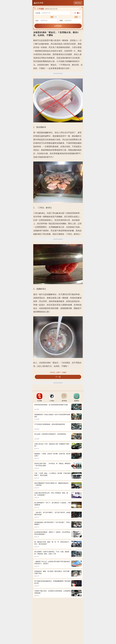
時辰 (80, 17)
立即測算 (58, 26)
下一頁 (58, 377)
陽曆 (52, 17)
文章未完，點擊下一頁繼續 (58, 372)
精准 (76, 17)
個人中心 (78, 3)
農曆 (56, 17)
